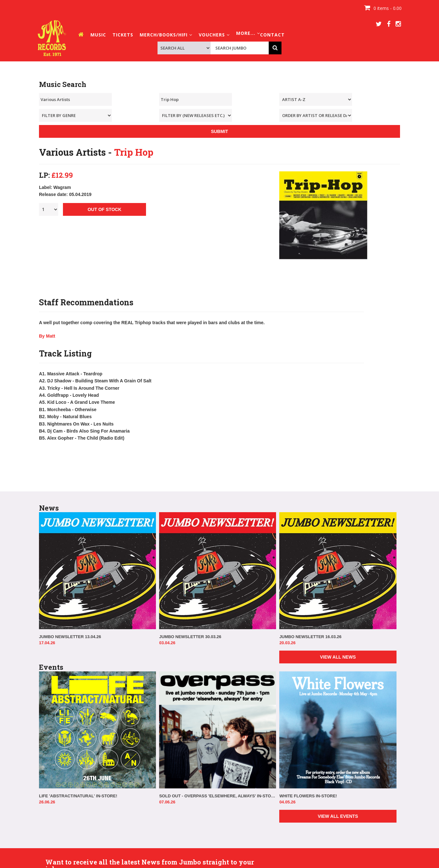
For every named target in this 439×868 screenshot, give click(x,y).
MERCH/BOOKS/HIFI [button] (166, 35)
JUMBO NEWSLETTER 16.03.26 (310, 637)
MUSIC (98, 35)
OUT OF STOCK (104, 209)
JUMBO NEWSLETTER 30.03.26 (190, 637)
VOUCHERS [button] (214, 35)
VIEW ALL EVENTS (338, 816)
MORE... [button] (248, 33)
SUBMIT (219, 131)
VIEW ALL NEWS (338, 657)
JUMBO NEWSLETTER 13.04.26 (70, 637)
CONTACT (272, 35)
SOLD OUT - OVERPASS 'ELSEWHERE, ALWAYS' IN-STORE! (218, 796)
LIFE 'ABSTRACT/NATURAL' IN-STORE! (78, 796)
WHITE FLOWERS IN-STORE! (308, 796)
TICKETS (123, 35)
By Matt (47, 336)
